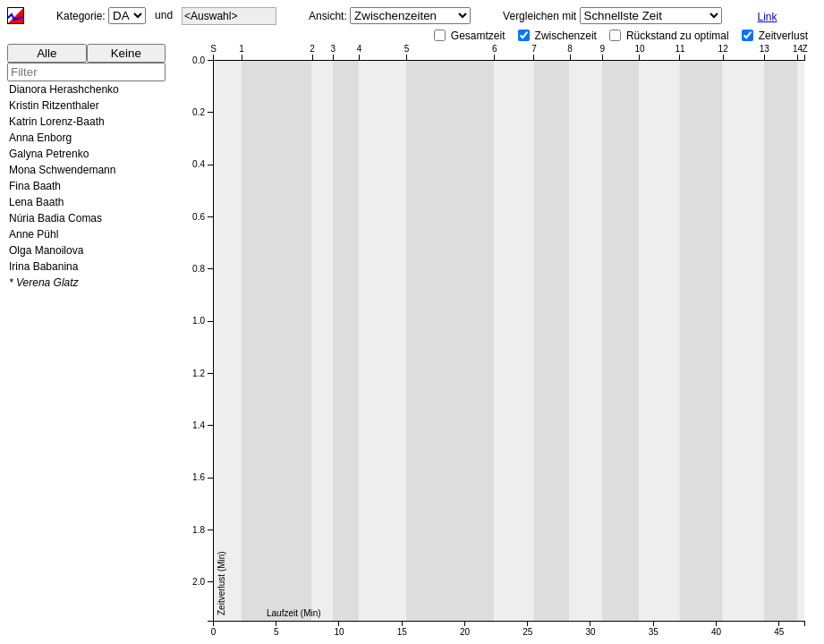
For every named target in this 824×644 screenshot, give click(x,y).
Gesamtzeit (478, 36)
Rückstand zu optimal (678, 36)
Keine (126, 53)
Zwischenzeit (566, 36)
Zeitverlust (783, 36)
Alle (47, 53)
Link (768, 17)
